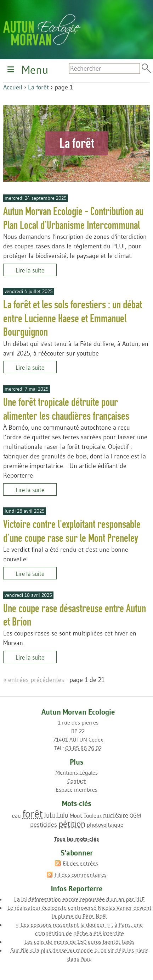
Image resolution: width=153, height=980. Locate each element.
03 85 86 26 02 (83, 748)
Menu (35, 70)
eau (16, 815)
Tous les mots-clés (76, 839)
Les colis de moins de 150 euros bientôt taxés (80, 942)
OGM (135, 815)
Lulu (62, 815)
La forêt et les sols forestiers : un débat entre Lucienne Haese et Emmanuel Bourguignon (73, 318)
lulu (50, 815)
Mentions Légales (77, 772)
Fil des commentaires (81, 875)
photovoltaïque (105, 825)
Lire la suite (30, 270)
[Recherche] (104, 68)
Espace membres (76, 789)
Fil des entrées (80, 863)
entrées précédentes (34, 680)
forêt (33, 814)
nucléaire (116, 815)
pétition (72, 824)
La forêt (38, 87)
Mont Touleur (86, 815)
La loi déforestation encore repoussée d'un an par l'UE (80, 899)
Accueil (13, 87)
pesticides (44, 825)
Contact (77, 781)
